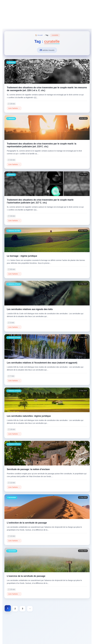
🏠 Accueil (39, 35)
